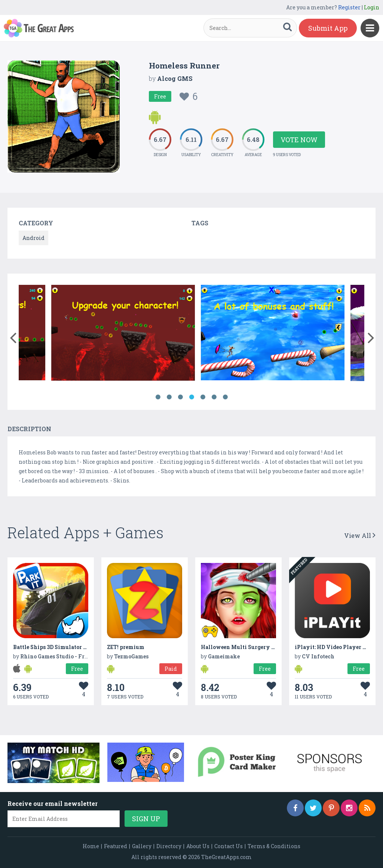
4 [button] (191, 397)
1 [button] (158, 397)
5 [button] (203, 397)
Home (91, 846)
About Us (198, 846)
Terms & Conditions (274, 846)
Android (33, 238)
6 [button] (214, 397)
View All (360, 535)
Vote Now (299, 140)
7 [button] (225, 397)
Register (349, 7)
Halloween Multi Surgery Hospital (248, 647)
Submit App (328, 28)
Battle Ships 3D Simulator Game (55, 647)
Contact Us (229, 846)
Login (372, 7)
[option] (94, 334)
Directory (169, 846)
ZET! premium (126, 647)
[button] (13, 336)
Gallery (142, 846)
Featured (116, 846)
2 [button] (169, 397)
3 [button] (180, 397)
